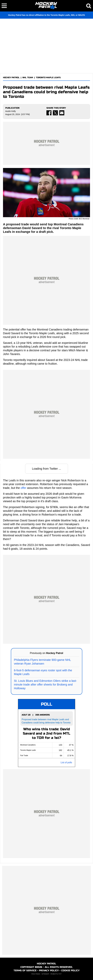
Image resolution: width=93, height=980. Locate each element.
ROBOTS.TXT (56, 974)
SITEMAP (45, 974)
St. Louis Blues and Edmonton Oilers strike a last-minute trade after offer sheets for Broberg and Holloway (45, 685)
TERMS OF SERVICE (25, 970)
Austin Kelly (10, 111)
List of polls (66, 762)
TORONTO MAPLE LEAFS (48, 78)
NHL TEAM (28, 78)
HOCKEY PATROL (11, 78)
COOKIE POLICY (70, 970)
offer (23, 488)
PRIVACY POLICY (49, 970)
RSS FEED (36, 974)
